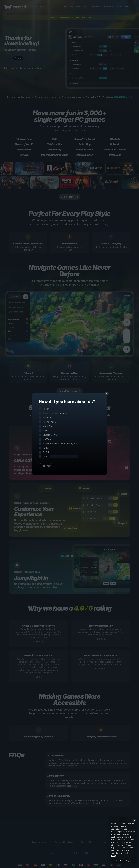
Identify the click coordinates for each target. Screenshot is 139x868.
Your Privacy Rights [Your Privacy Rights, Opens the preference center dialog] (123, 861)
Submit (46, 466)
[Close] (134, 820)
